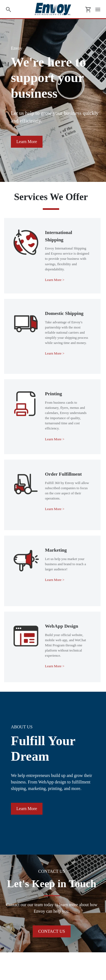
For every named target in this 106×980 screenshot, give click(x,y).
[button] (27, 142)
